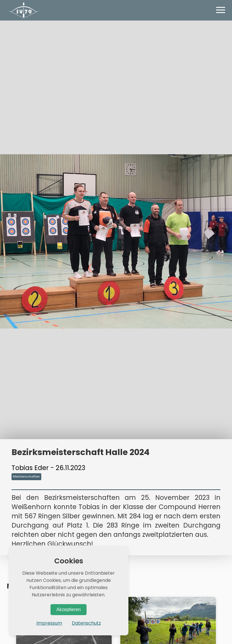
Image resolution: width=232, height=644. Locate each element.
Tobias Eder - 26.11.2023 (48, 468)
